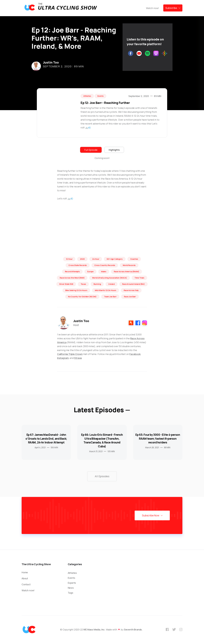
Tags (70, 593)
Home (25, 572)
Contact (26, 584)
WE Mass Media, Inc (94, 630)
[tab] (91, 150)
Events (71, 578)
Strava (78, 358)
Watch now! (152, 8)
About (25, 578)
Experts (72, 583)
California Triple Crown (70, 354)
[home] (61, 8)
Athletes (72, 573)
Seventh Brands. (133, 630)
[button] (173, 8)
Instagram (63, 358)
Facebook (135, 354)
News (71, 588)
